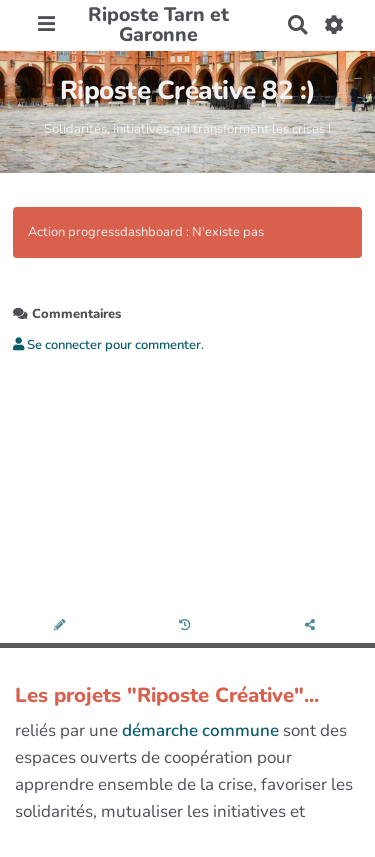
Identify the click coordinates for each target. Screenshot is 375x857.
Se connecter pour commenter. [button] (108, 345)
